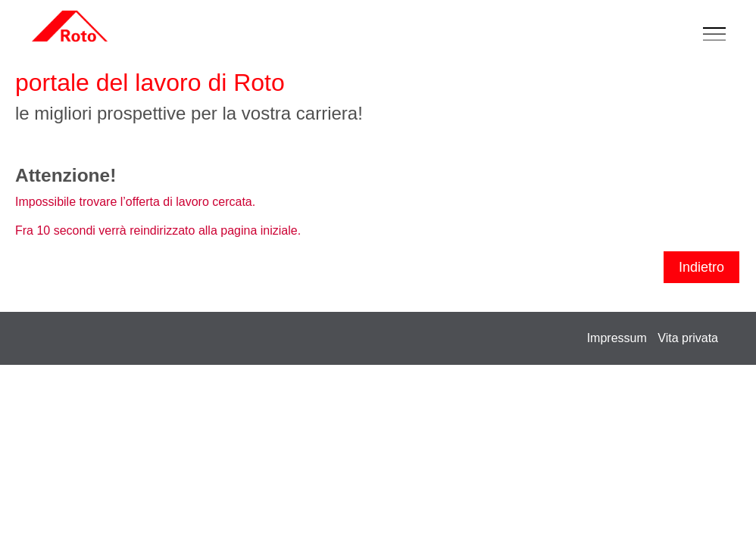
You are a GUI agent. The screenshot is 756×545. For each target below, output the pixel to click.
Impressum (617, 338)
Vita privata (688, 338)
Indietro (701, 267)
